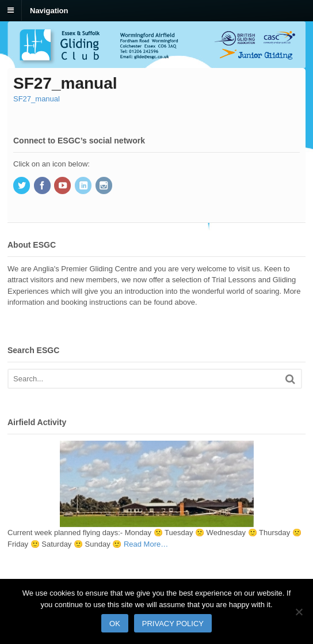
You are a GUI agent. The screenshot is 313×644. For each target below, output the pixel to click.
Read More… (146, 544)
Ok (115, 624)
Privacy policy (173, 624)
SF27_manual (37, 99)
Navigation (49, 10)
